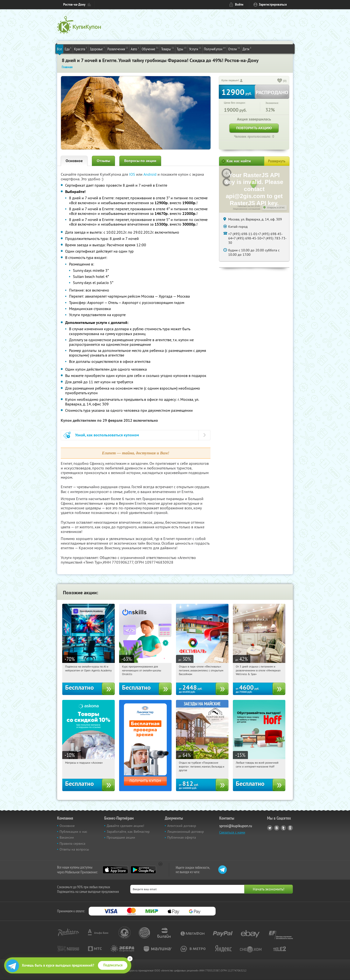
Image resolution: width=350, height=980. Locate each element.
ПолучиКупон (215, 49)
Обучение (150, 49)
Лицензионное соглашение (247, 209)
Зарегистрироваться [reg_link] (273, 5)
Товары (168, 49)
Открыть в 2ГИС (276, 208)
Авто (135, 49)
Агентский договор (182, 826)
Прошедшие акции (121, 837)
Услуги (195, 49)
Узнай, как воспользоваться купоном (107, 435)
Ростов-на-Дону (74, 5)
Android (150, 174)
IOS (133, 174)
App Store (115, 870)
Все (59, 49)
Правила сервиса (72, 843)
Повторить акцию (254, 128)
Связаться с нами (232, 832)
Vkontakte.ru (277, 828)
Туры (182, 49)
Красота (81, 49)
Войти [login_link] (239, 5)
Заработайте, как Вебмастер (128, 832)
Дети (247, 49)
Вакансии (67, 837)
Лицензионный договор (186, 832)
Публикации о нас (73, 832)
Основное (74, 161)
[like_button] (280, 81)
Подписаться (113, 965)
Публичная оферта (182, 837)
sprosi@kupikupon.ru (236, 826)
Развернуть (277, 161)
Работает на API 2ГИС (249, 206)
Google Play (143, 870)
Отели (234, 49)
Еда (68, 49)
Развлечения (118, 49)
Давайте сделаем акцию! (125, 826)
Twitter (283, 828)
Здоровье (97, 49)
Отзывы (103, 161)
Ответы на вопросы (74, 849)
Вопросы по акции (140, 161)
